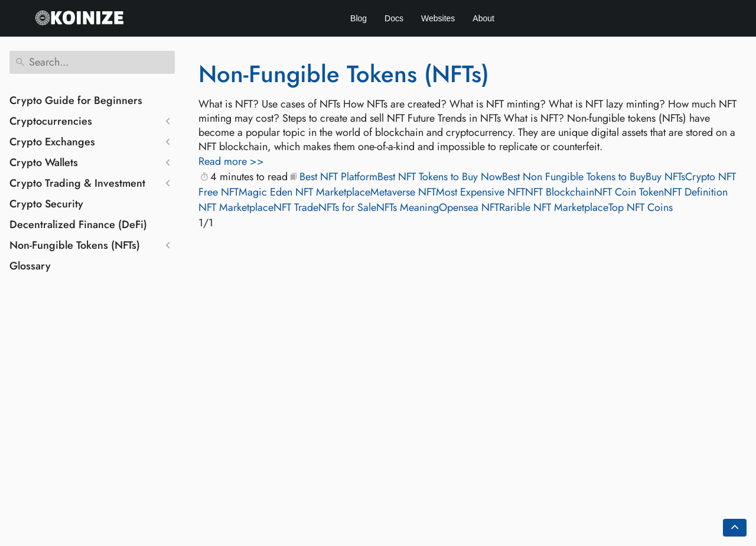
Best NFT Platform (338, 177)
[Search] (92, 62)
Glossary (30, 266)
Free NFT (219, 192)
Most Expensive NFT (480, 192)
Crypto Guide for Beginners (76, 100)
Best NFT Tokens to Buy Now (440, 177)
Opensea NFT (469, 207)
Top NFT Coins (641, 207)
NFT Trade (296, 207)
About (483, 18)
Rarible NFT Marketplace (554, 207)
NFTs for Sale (347, 207)
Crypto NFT (711, 177)
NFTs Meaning (408, 207)
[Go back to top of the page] (735, 528)
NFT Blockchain (560, 192)
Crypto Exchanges (52, 142)
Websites (438, 18)
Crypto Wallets (44, 162)
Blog (359, 18)
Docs (394, 18)
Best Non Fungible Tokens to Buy (574, 177)
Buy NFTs (665, 177)
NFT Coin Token (629, 192)
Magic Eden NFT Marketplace (304, 192)
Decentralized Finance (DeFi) (78, 225)
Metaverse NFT (403, 192)
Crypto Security (46, 204)
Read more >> (231, 161)
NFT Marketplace (236, 207)
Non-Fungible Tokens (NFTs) (75, 245)
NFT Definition (696, 192)
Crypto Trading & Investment (77, 183)
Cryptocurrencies (51, 121)
